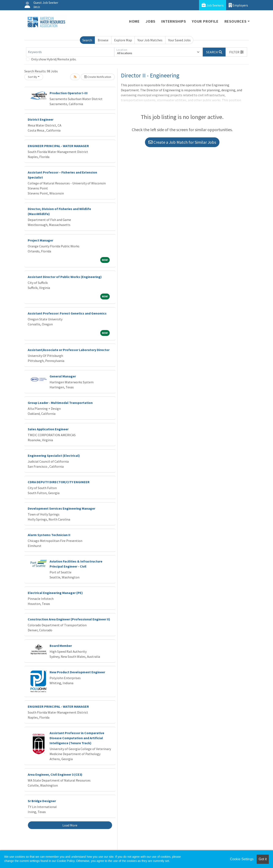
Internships (174, 21)
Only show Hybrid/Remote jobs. (54, 59)
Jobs (150, 21)
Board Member (61, 646)
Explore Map (123, 40)
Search (87, 40)
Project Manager (40, 240)
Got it (263, 859)
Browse (103, 40)
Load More (70, 825)
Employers (238, 5)
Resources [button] (235, 21)
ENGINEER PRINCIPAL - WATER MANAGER (58, 146)
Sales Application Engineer (48, 429)
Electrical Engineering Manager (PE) (55, 593)
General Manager (63, 376)
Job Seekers (213, 5)
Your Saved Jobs (179, 40)
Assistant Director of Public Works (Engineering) (65, 277)
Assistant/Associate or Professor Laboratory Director (69, 350)
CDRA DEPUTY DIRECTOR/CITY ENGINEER (59, 482)
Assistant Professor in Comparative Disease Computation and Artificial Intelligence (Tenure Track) (77, 738)
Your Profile (205, 21)
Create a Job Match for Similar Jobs (182, 142)
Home (134, 21)
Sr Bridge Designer (42, 801)
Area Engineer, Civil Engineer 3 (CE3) (55, 774)
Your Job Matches (150, 40)
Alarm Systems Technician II (49, 535)
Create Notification (98, 77)
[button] (236, 52)
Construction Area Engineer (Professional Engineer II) (69, 619)
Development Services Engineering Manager (61, 508)
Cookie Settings (242, 859)
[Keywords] (70, 52)
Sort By (33, 77)
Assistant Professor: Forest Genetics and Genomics (67, 313)
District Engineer (41, 119)
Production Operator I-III (69, 93)
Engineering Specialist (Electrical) (54, 456)
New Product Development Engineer (77, 672)
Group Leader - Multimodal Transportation (60, 403)
